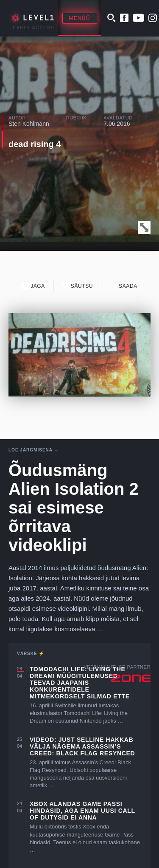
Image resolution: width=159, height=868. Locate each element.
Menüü (80, 18)
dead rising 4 (35, 144)
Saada (124, 286)
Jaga (33, 286)
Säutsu (77, 286)
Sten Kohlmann (29, 124)
